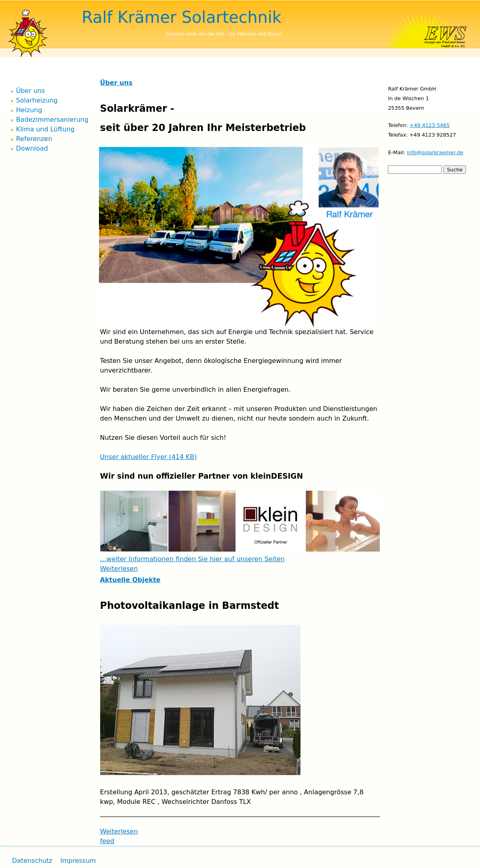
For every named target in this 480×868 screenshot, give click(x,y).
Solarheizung (37, 100)
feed (107, 841)
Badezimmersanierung (52, 120)
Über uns (116, 83)
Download (32, 148)
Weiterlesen (119, 569)
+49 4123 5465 (430, 125)
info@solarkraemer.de (435, 152)
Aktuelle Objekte (130, 580)
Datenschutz (32, 861)
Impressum (78, 861)
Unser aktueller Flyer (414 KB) (149, 457)
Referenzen (34, 139)
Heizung (29, 110)
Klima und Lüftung (45, 129)
